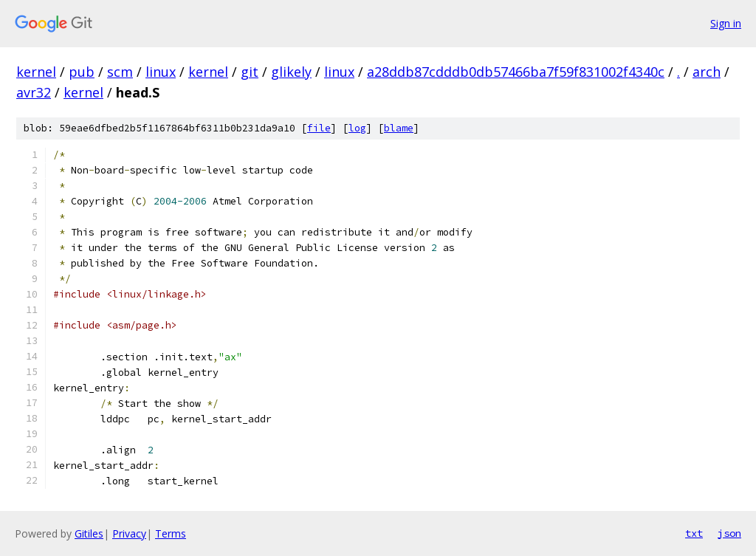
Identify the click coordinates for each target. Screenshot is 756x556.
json (729, 533)
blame (399, 128)
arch (707, 72)
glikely (291, 72)
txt (694, 533)
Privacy (129, 533)
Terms (171, 533)
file (319, 128)
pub (82, 72)
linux (161, 72)
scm (120, 72)
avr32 (34, 92)
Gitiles (89, 533)
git (250, 72)
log (357, 128)
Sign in (726, 23)
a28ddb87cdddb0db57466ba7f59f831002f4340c (516, 72)
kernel (36, 72)
